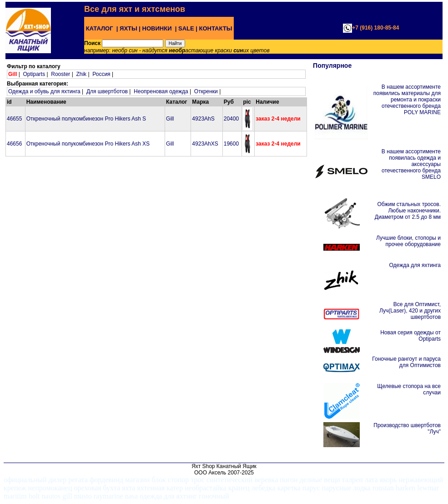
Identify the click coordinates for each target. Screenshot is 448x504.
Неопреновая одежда (161, 91)
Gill (170, 119)
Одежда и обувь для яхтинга (44, 91)
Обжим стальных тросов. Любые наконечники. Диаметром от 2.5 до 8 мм (408, 211)
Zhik (81, 74)
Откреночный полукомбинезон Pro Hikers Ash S (86, 119)
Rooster (60, 74)
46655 (14, 119)
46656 (14, 144)
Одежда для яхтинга (415, 265)
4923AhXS (205, 144)
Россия (101, 74)
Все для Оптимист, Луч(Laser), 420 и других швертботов (410, 311)
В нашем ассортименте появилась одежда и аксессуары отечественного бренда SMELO (411, 164)
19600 (231, 144)
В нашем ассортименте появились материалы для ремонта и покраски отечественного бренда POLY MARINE (407, 100)
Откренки (206, 91)
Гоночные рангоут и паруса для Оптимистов (406, 362)
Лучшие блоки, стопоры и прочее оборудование (408, 241)
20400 (231, 119)
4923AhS (203, 119)
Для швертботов (107, 91)
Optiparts (34, 74)
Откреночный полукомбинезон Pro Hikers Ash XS (88, 144)
